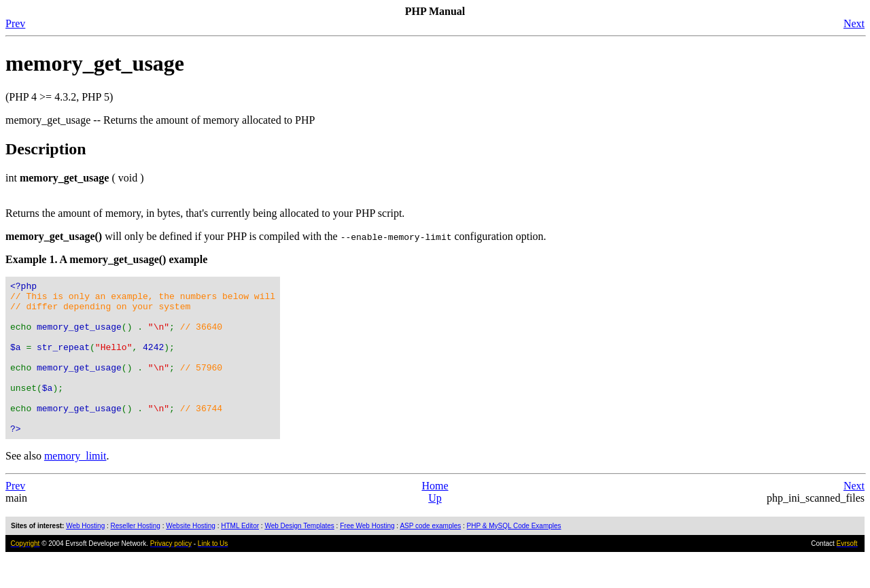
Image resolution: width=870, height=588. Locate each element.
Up (435, 529)
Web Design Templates (299, 556)
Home (435, 516)
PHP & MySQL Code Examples (514, 556)
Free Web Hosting (367, 556)
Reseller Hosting (136, 556)
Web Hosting (85, 556)
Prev (15, 23)
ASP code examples (430, 556)
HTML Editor (240, 556)
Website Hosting (191, 556)
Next (854, 23)
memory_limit (75, 486)
